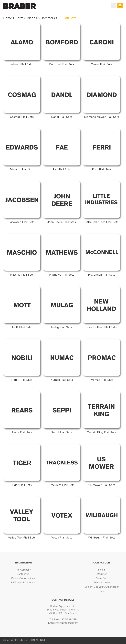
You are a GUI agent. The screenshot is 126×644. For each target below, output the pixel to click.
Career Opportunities (23, 578)
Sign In (102, 570)
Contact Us (23, 574)
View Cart (102, 578)
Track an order (102, 583)
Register (102, 574)
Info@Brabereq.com (67, 623)
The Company (23, 570)
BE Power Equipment (23, 583)
